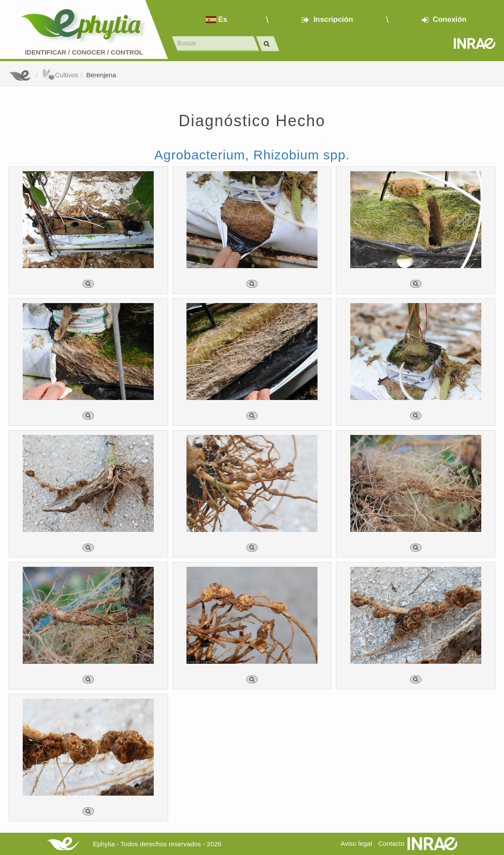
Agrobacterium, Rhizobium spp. (252, 155)
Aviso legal (356, 843)
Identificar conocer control (84, 52)
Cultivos (60, 75)
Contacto (391, 843)
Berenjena (101, 75)
